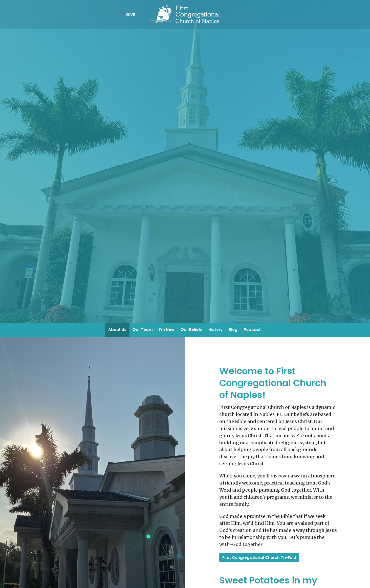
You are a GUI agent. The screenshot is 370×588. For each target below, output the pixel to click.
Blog (233, 330)
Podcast (252, 330)
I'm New (167, 330)
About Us (117, 330)
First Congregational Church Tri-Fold (259, 558)
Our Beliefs (191, 330)
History (215, 330)
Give (130, 15)
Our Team (143, 330)
